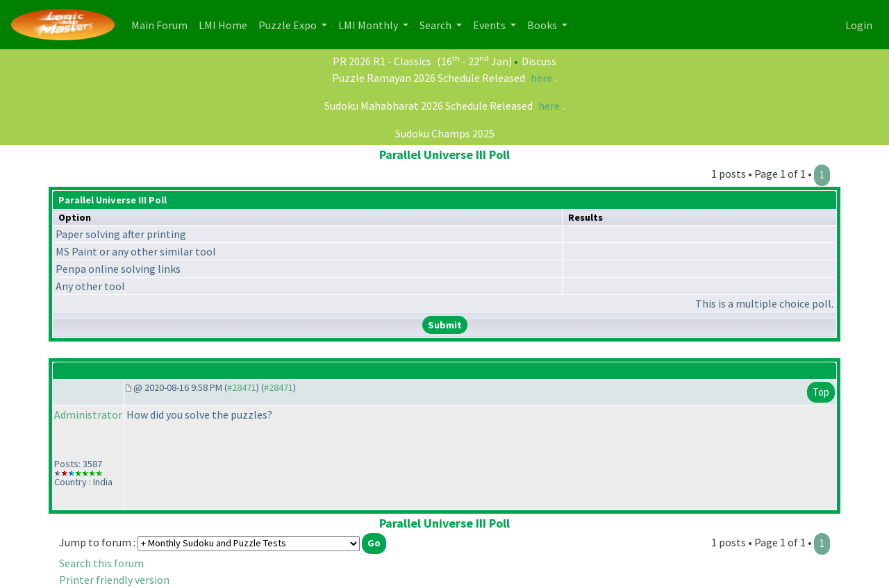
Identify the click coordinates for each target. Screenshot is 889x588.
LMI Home (226, 24)
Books (543, 25)
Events (490, 25)
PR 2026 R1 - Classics (382, 61)
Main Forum (162, 24)
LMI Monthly (369, 25)
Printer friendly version (114, 580)
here (541, 78)
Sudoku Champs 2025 (445, 133)
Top (821, 392)
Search (437, 25)
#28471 (242, 387)
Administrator (88, 414)
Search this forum (101, 563)
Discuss (539, 61)
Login (859, 25)
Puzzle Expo (289, 25)
